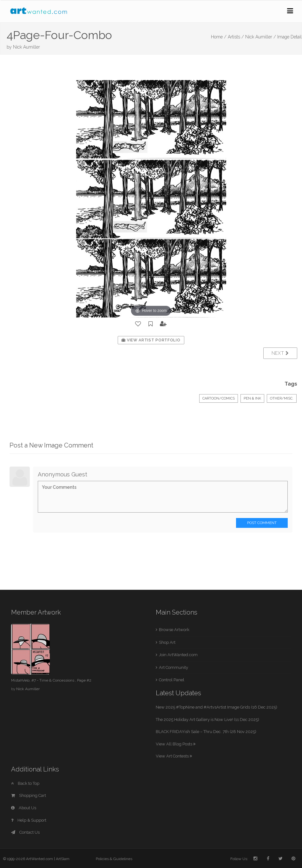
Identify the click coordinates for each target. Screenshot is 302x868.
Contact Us (25, 832)
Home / (219, 37)
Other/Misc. (282, 398)
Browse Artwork (174, 630)
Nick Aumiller (26, 47)
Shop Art (167, 642)
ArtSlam (63, 859)
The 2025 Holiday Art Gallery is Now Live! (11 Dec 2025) (207, 720)
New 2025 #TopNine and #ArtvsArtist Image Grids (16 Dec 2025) (217, 707)
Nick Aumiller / (261, 37)
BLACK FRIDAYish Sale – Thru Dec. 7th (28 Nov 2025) (206, 732)
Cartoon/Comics (219, 398)
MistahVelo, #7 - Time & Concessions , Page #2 (51, 680)
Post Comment (262, 523)
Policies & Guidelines (114, 859)
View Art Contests (174, 756)
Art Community (174, 667)
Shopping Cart (29, 795)
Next (280, 353)
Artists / (236, 37)
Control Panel (172, 680)
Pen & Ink (252, 398)
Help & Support (29, 820)
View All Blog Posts (176, 744)
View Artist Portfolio (151, 340)
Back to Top (25, 783)
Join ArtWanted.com (178, 655)
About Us (24, 808)
